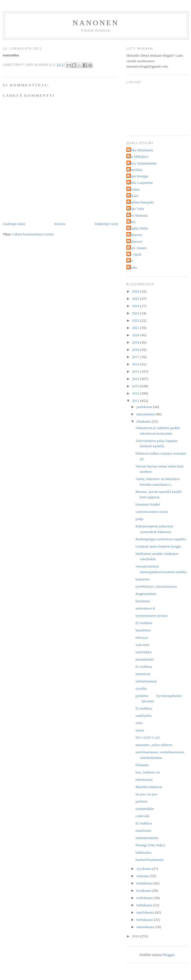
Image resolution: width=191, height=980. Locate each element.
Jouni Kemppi (138, 176)
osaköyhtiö (143, 716)
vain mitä (142, 645)
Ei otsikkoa (144, 623)
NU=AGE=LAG (148, 737)
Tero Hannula (138, 215)
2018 (136, 350)
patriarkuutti (144, 659)
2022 (136, 320)
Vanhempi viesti (106, 224)
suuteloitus (143, 830)
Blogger (169, 955)
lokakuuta (144, 421)
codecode (142, 816)
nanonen (96, 23)
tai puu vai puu (146, 794)
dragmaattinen (146, 594)
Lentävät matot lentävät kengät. (158, 546)
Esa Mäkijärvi (138, 157)
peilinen (141, 801)
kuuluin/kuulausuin (149, 860)
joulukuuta (145, 407)
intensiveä (143, 674)
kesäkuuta (144, 890)
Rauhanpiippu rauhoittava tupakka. (161, 539)
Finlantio (142, 765)
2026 (136, 291)
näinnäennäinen (147, 838)
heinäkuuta (145, 883)
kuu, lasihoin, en (147, 772)
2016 (136, 364)
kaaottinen (143, 630)
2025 (136, 299)
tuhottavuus (144, 779)
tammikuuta (146, 927)
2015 (136, 371)
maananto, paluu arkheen (154, 745)
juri (130, 261)
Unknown (135, 235)
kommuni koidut (147, 504)
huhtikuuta (145, 905)
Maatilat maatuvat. (149, 787)
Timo (132, 222)
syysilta (141, 688)
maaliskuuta (146, 912)
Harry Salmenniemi (142, 163)
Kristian (134, 189)
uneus (140, 730)
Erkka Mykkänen (140, 150)
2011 (136, 401)
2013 (136, 386)
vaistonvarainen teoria (152, 512)
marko (132, 267)
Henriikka (135, 170)
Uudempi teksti (14, 224)
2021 (136, 328)
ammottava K (145, 608)
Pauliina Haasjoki (141, 202)
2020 (136, 335)
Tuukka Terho (138, 228)
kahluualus (143, 852)
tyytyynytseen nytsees (151, 616)
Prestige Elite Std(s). (150, 845)
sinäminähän (145, 809)
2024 (136, 306)
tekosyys (142, 637)
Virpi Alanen (137, 248)
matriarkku (143, 652)
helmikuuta (145, 920)
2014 (136, 379)
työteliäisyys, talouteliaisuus (156, 586)
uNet (139, 723)
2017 (136, 357)
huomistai (143, 601)
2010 (136, 936)
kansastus (142, 579)
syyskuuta (144, 869)
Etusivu (60, 224)
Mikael (133, 196)
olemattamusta (146, 681)
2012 (136, 393)
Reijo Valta (136, 209)
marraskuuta (146, 414)
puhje (139, 519)
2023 (136, 313)
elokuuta (143, 876)
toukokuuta (145, 898)
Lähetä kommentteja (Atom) (33, 234)
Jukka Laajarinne (140, 183)
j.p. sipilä (135, 254)
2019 (136, 342)
